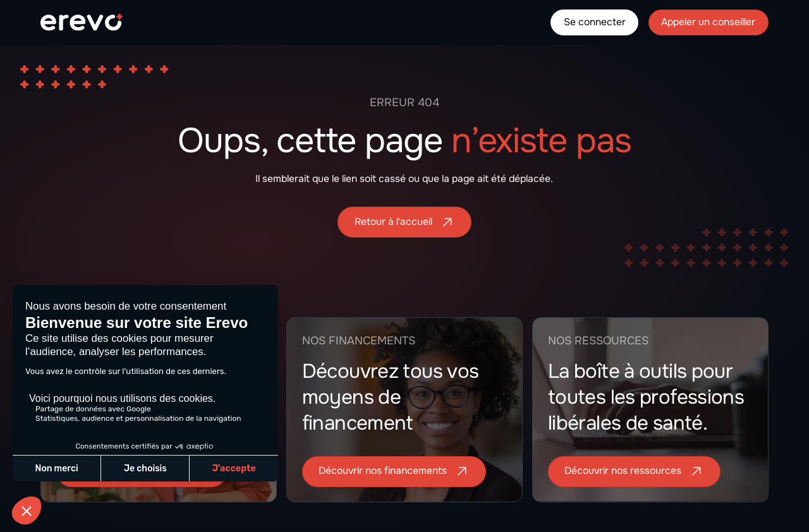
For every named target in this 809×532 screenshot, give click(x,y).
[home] (82, 22)
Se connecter (595, 22)
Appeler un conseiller (708, 22)
